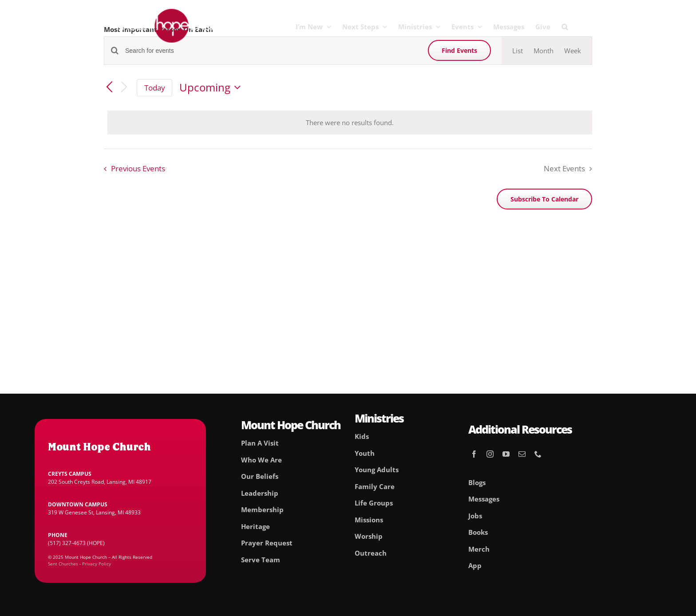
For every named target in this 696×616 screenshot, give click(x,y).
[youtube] (506, 454)
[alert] (350, 123)
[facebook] (474, 454)
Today (155, 88)
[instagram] (490, 454)
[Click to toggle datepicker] (212, 87)
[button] (565, 27)
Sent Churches (63, 564)
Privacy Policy (97, 564)
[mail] (522, 454)
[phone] (538, 454)
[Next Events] (124, 88)
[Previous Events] (109, 88)
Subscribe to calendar (544, 199)
